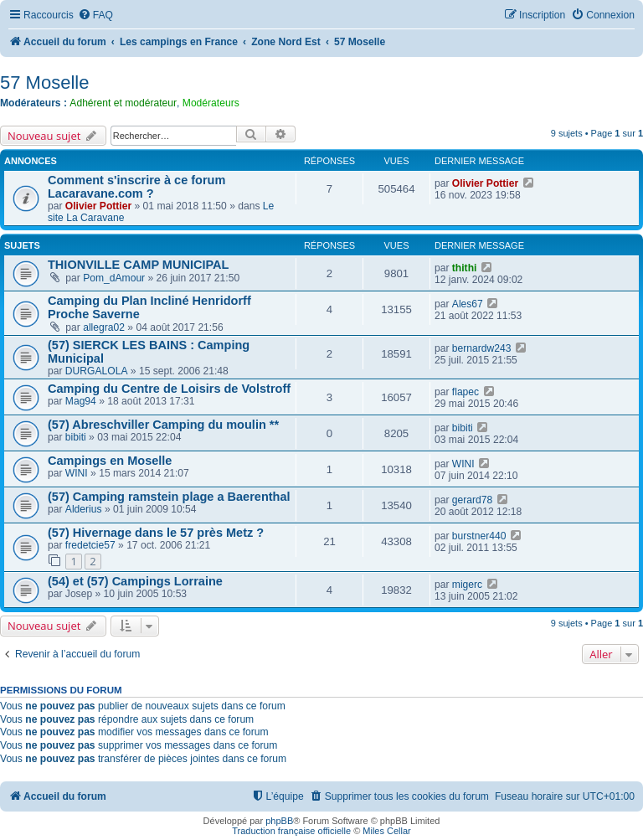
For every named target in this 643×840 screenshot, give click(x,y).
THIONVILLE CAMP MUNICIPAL (138, 265)
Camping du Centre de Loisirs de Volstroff (169, 389)
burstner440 (479, 536)
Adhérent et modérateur (123, 103)
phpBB (279, 821)
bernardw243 (482, 348)
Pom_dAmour (114, 278)
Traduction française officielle (291, 831)
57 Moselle (44, 82)
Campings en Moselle (110, 461)
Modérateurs (211, 103)
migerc (467, 585)
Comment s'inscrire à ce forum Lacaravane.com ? (136, 187)
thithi (465, 268)
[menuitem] (95, 15)
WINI (77, 473)
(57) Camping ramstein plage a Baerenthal (169, 497)
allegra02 (104, 327)
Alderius (84, 509)
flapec (466, 392)
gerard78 (472, 500)
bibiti (76, 437)
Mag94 (81, 401)
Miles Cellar (386, 831)
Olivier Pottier (98, 206)
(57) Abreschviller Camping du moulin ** (163, 425)
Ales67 (468, 304)
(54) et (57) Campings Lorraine (135, 581)
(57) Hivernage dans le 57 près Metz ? (156, 533)
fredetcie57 (90, 545)
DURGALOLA (97, 371)
